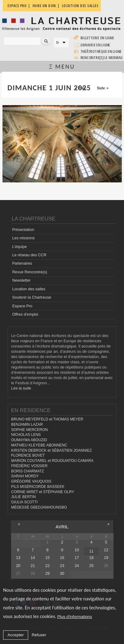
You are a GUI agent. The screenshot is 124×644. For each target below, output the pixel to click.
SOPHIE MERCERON (29, 430)
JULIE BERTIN (24, 497)
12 (106, 550)
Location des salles (29, 289)
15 (47, 558)
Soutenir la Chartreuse (32, 297)
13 (18, 558)
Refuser (39, 635)
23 (62, 566)
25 (92, 566)
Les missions (23, 238)
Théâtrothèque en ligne (101, 51)
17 (77, 558)
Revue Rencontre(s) (30, 272)
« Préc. (81, 88)
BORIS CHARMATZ (28, 471)
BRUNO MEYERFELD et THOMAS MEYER (47, 419)
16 (62, 558)
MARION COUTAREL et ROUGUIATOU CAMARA (52, 461)
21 (33, 566)
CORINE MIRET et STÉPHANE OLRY (43, 492)
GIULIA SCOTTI (24, 502)
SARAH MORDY (25, 476)
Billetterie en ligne (97, 38)
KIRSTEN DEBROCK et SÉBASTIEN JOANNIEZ (51, 450)
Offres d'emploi (25, 314)
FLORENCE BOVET (28, 455)
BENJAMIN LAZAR (27, 424)
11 (92, 551)
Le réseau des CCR (29, 255)
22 (47, 566)
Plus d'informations (75, 617)
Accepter (16, 635)
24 (77, 566)
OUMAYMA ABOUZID (29, 440)
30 (62, 574)
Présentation (23, 230)
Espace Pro (22, 306)
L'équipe (19, 247)
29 (47, 574)
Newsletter (21, 280)
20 (18, 566)
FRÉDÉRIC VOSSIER (29, 466)
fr (58, 43)
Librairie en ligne (95, 45)
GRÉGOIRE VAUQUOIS (31, 481)
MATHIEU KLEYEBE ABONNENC (39, 445)
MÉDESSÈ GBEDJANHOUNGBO (39, 507)
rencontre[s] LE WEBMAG (102, 58)
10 (77, 550)
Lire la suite (21, 388)
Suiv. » (103, 88)
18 (92, 558)
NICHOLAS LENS (26, 435)
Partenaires (22, 263)
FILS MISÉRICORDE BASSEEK (38, 487)
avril (62, 527)
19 (106, 558)
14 (33, 558)
